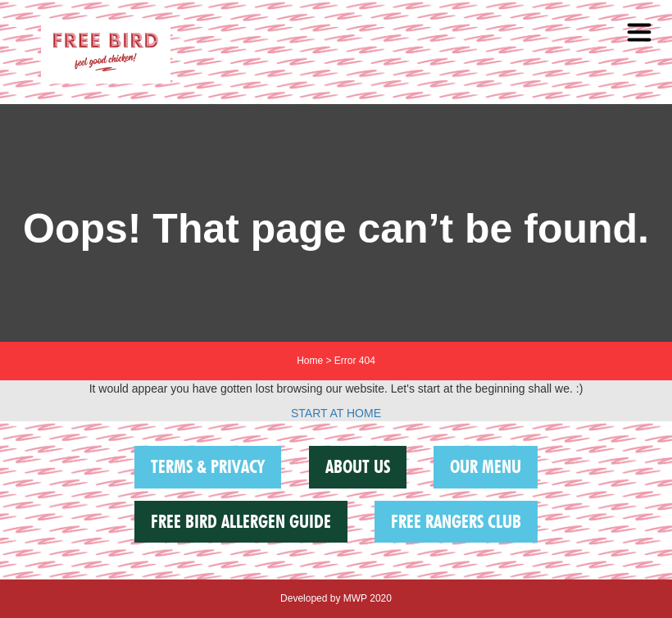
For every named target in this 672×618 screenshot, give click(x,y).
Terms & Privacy (208, 466)
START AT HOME (336, 413)
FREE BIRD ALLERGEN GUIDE (241, 521)
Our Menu (486, 466)
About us (358, 466)
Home (310, 361)
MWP (355, 598)
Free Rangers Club (456, 521)
